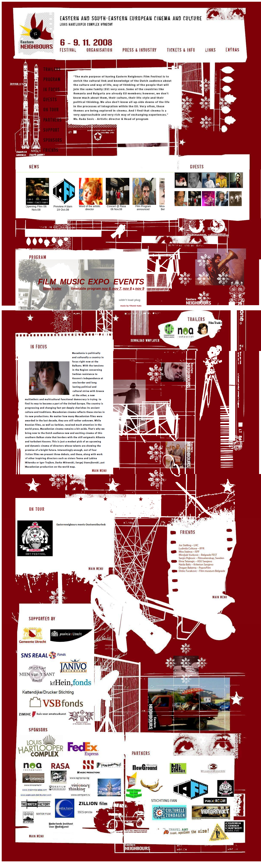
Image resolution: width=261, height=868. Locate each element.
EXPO (99, 282)
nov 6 (106, 289)
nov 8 (127, 289)
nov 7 (117, 289)
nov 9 (140, 289)
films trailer (52, 289)
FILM (47, 282)
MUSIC (72, 282)
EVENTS (129, 282)
